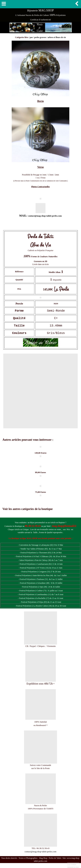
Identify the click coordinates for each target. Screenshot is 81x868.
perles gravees (40, 37)
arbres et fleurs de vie (57, 37)
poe (31, 37)
